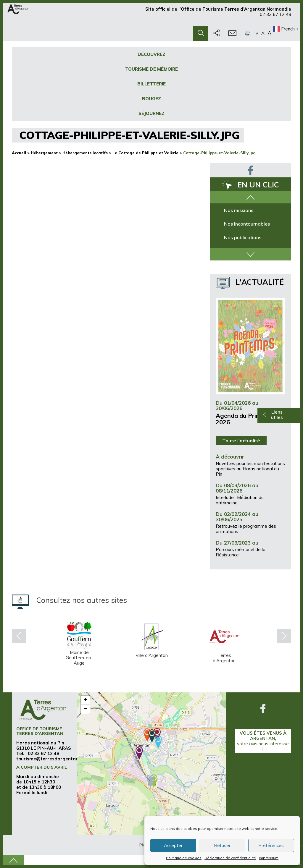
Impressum (269, 858)
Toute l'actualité (241, 441)
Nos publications (243, 237)
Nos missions (239, 210)
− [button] (85, 709)
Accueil (19, 153)
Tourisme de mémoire (151, 69)
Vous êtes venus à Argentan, (263, 741)
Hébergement (44, 153)
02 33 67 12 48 (275, 17)
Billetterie (151, 84)
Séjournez (151, 113)
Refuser (222, 845)
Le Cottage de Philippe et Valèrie (145, 153)
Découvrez (151, 54)
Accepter (173, 845)
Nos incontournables (247, 224)
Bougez (151, 99)
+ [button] (85, 700)
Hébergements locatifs (85, 153)
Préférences (271, 845)
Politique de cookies (184, 858)
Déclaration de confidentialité (230, 858)
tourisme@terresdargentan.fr (50, 759)
